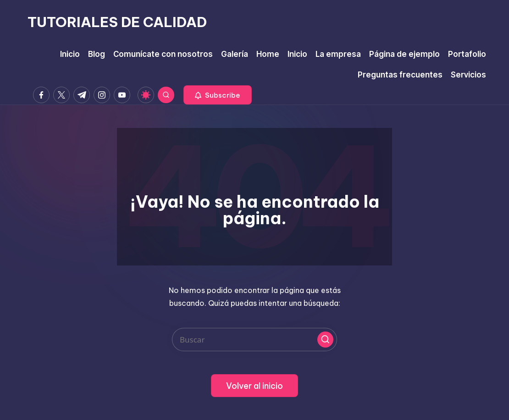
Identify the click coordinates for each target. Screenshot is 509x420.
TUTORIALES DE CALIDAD (117, 22)
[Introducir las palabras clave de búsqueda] (254, 340)
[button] (218, 95)
